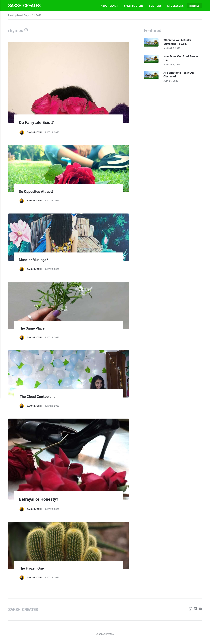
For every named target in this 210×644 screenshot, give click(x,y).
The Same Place (32, 328)
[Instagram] (190, 609)
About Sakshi (109, 6)
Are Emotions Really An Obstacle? (180, 75)
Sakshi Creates (25, 6)
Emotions (155, 6)
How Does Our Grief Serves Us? (182, 58)
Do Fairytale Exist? (38, 122)
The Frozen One (32, 568)
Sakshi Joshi (35, 132)
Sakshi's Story (134, 6)
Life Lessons (175, 6)
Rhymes (194, 6)
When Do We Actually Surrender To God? (178, 42)
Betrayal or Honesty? (41, 499)
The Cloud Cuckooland (38, 397)
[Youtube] (200, 609)
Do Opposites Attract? (37, 191)
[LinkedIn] (195, 609)
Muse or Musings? (34, 260)
